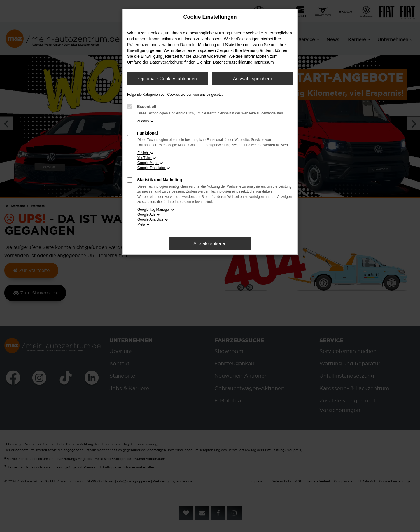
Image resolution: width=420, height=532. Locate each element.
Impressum (264, 62)
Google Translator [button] (154, 168)
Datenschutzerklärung (232, 62)
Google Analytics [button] (153, 219)
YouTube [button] (147, 158)
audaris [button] (145, 121)
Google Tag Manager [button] (156, 210)
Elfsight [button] (145, 153)
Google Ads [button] (149, 214)
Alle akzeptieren (210, 244)
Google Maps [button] (150, 163)
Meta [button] (143, 224)
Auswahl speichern (253, 79)
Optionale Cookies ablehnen (168, 79)
